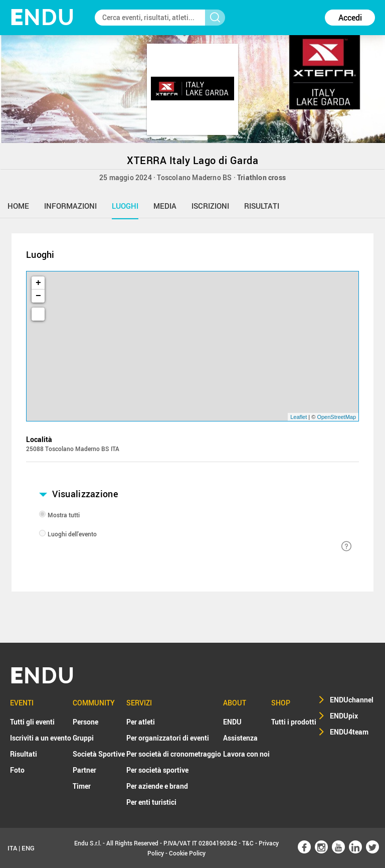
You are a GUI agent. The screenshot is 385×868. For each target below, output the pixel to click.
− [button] (38, 296)
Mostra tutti (64, 515)
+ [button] (38, 283)
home (18, 206)
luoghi (125, 206)
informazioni (70, 206)
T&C (248, 843)
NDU (42, 17)
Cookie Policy (187, 853)
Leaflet (299, 417)
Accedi (350, 18)
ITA (12, 848)
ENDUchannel (352, 700)
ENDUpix (344, 716)
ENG (28, 848)
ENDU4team (349, 732)
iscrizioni (210, 206)
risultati (262, 206)
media (165, 206)
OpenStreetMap (336, 417)
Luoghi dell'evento (72, 534)
